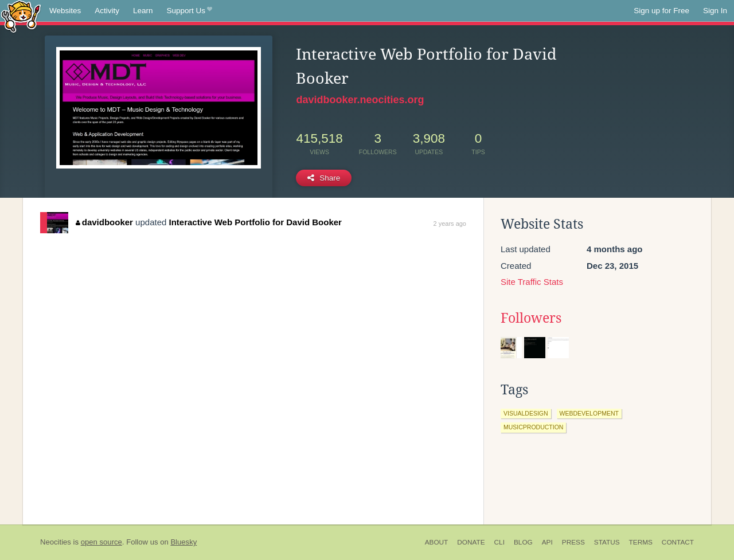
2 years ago (450, 224)
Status (607, 542)
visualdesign (526, 413)
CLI (499, 542)
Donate (471, 542)
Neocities (56, 542)
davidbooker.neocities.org (360, 100)
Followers (531, 318)
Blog (523, 542)
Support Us (190, 11)
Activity (107, 11)
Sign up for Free (661, 11)
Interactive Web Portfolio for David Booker (255, 222)
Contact (678, 542)
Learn (143, 11)
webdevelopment (589, 413)
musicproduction (533, 427)
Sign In (715, 11)
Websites (65, 11)
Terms (641, 542)
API (547, 542)
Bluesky (183, 542)
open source (101, 542)
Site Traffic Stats (532, 282)
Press (573, 542)
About (437, 542)
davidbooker (104, 222)
